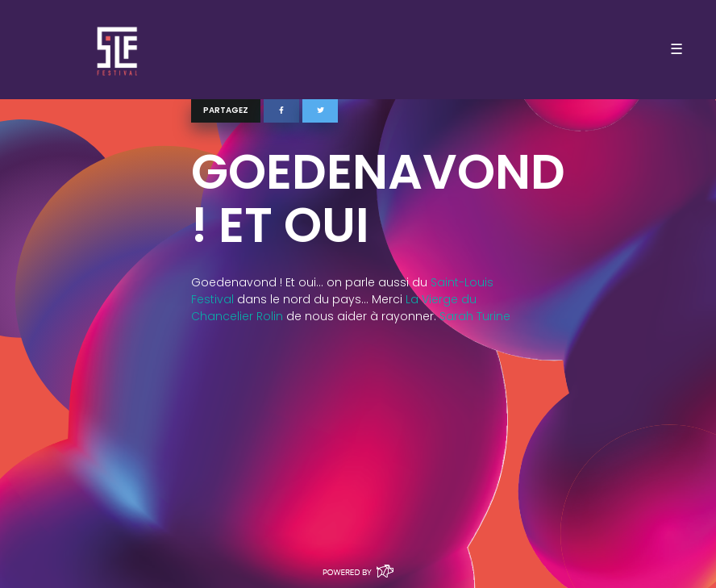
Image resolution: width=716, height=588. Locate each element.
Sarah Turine (475, 316)
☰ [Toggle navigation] (676, 49)
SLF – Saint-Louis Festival (118, 50)
